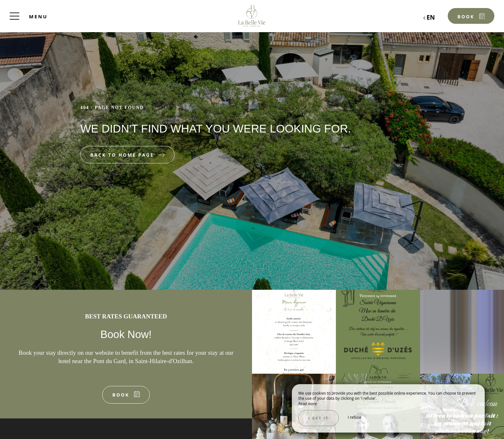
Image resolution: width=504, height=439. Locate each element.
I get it (319, 418)
